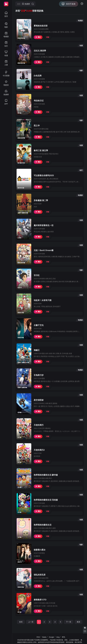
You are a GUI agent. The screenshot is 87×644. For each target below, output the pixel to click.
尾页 (79, 622)
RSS (38, 637)
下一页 (69, 622)
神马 (64, 637)
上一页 (31, 622)
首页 (21, 622)
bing (58, 637)
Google (51, 637)
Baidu (44, 637)
